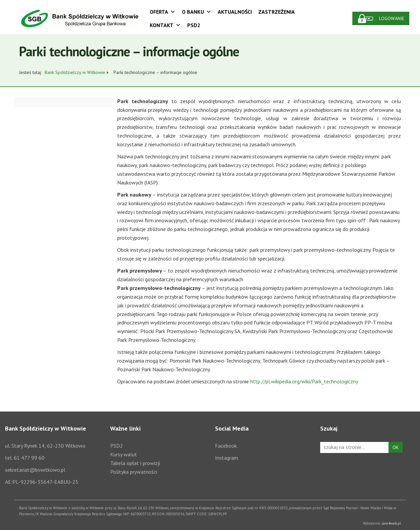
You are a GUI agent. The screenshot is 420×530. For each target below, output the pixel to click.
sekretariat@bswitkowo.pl (35, 470)
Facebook (226, 446)
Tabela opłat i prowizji (135, 463)
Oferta (163, 12)
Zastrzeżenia (276, 12)
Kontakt (165, 25)
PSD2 (194, 25)
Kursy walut (124, 454)
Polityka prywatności (134, 472)
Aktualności (235, 12)
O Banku (197, 12)
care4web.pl (391, 523)
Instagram (227, 458)
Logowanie (392, 18)
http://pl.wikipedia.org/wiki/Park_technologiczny (304, 381)
